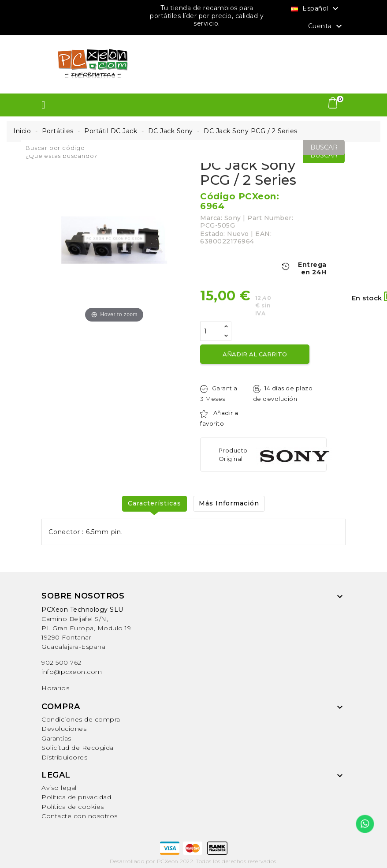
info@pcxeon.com (72, 672)
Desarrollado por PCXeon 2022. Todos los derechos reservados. (193, 861)
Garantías (56, 738)
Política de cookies (73, 807)
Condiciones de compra (81, 719)
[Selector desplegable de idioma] (316, 8)
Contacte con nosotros (80, 816)
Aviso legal (59, 788)
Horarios (55, 688)
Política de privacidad (76, 797)
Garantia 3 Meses (219, 393)
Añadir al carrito (255, 354)
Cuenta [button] (326, 26)
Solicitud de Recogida (78, 748)
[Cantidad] (211, 331)
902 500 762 (61, 662)
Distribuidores (64, 757)
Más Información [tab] (229, 503)
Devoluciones (64, 729)
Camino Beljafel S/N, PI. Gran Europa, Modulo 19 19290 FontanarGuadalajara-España (86, 628)
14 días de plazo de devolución (283, 393)
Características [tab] (154, 503)
